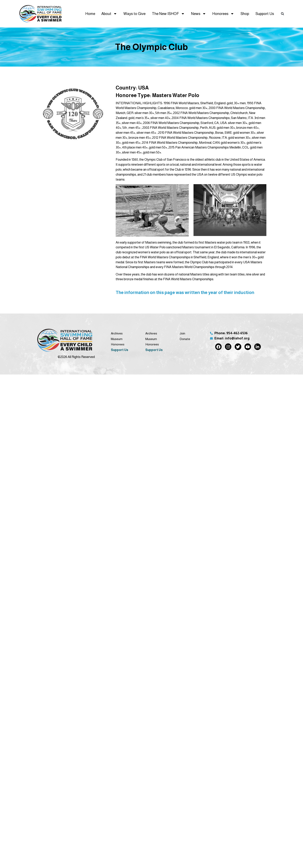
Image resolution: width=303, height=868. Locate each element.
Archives (117, 333)
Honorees (223, 14)
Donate (185, 339)
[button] (282, 14)
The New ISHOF (168, 14)
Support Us (265, 14)
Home (90, 14)
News (199, 14)
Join (182, 333)
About (109, 14)
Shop (245, 14)
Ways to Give (134, 14)
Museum (117, 339)
